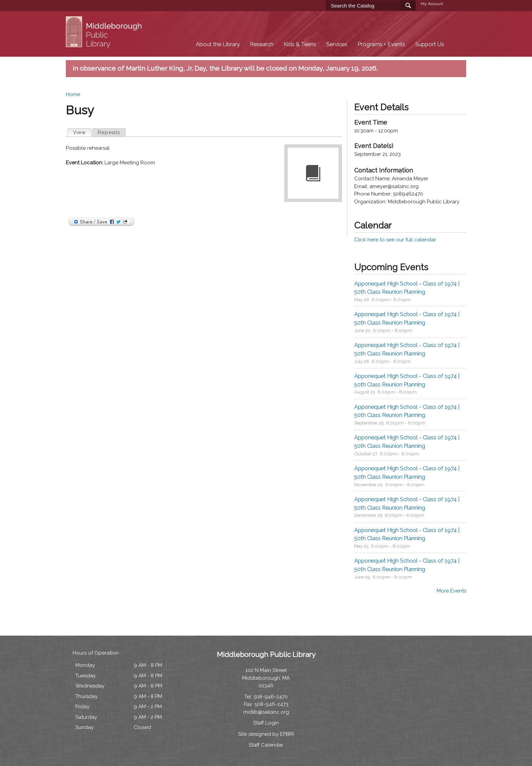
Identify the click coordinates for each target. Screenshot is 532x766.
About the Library (218, 44)
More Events (451, 591)
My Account (432, 4)
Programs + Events (381, 44)
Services (337, 44)
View (82, 132)
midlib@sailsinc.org (266, 712)
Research (262, 44)
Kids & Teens (300, 44)
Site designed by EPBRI (266, 734)
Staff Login (266, 723)
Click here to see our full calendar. (395, 240)
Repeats (109, 132)
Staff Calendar (266, 745)
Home (73, 94)
